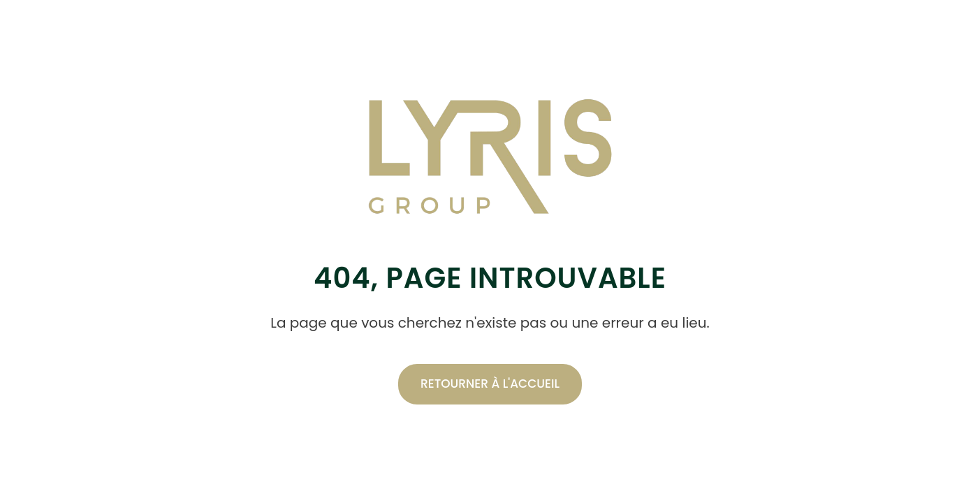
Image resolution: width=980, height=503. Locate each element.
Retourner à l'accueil (490, 384)
